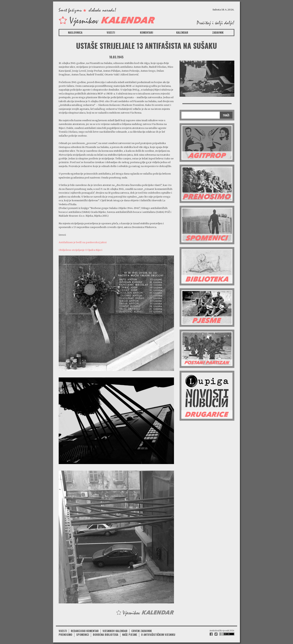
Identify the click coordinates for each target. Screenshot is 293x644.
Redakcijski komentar (85, 631)
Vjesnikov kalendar (115, 631)
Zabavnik (218, 32)
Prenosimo (65, 635)
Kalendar (182, 32)
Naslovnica (75, 32)
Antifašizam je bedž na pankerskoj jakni (83, 242)
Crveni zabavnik (142, 631)
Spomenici (83, 635)
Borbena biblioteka (106, 635)
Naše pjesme (130, 635)
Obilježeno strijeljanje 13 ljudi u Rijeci (80, 250)
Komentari (146, 32)
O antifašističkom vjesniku (158, 635)
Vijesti (111, 32)
